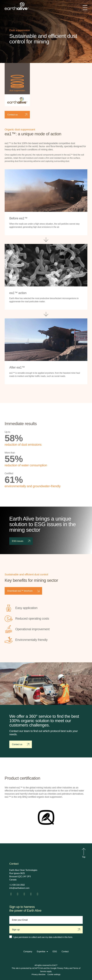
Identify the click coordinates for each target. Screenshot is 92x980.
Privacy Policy (63, 968)
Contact (65, 952)
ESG (55, 952)
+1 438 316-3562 (17, 885)
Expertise (42, 952)
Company (28, 952)
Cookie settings (54, 974)
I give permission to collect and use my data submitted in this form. (43, 937)
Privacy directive (38, 974)
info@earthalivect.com (19, 888)
